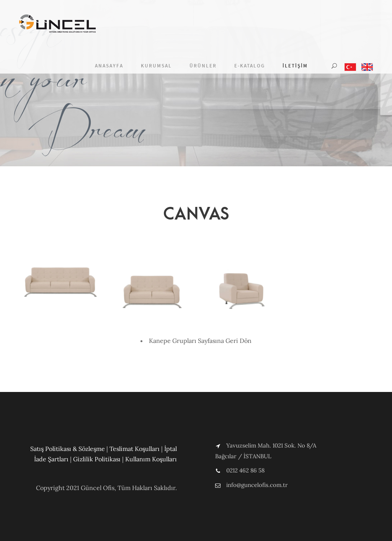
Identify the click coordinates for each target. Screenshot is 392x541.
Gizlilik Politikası (97, 459)
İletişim (295, 66)
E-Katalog (250, 66)
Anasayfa (109, 66)
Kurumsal (156, 66)
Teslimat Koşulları (135, 449)
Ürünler (203, 66)
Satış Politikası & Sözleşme (68, 449)
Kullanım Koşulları (151, 459)
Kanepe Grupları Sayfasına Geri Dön (200, 341)
